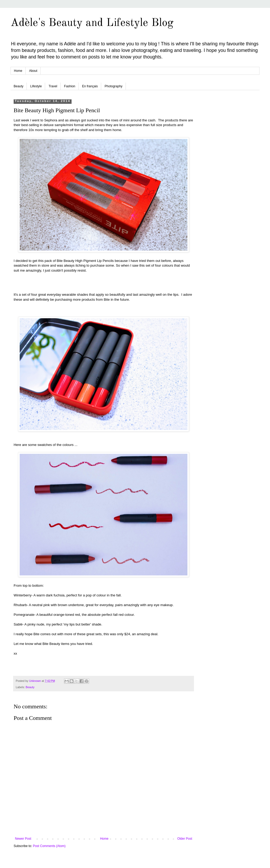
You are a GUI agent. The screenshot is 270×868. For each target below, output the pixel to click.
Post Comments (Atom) (49, 846)
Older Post (185, 839)
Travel (53, 86)
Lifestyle (36, 86)
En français (90, 86)
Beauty (18, 86)
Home (18, 71)
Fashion (70, 86)
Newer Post (23, 839)
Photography (114, 86)
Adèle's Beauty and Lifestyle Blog (92, 23)
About (33, 71)
